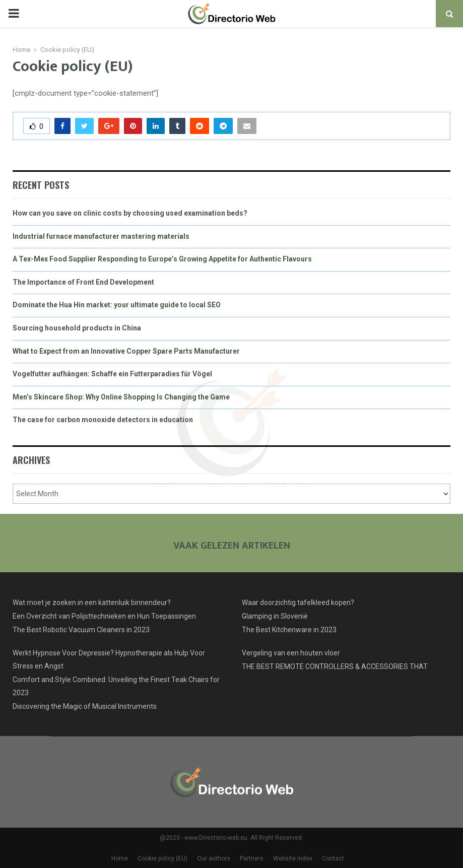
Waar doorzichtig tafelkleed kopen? (298, 603)
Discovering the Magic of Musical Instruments (85, 706)
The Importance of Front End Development (83, 282)
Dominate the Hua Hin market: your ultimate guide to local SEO (117, 305)
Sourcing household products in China (77, 328)
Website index (293, 858)
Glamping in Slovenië (275, 616)
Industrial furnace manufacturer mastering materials (101, 236)
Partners (252, 858)
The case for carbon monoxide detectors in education (103, 420)
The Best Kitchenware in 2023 (289, 630)
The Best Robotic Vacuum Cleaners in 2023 (81, 630)
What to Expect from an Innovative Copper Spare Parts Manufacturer (126, 351)
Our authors (214, 858)
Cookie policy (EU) (162, 858)
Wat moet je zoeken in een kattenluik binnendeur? (92, 603)
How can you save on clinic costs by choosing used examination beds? (130, 213)
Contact (333, 858)
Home (120, 858)
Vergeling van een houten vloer (291, 653)
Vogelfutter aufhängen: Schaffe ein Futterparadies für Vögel (112, 374)
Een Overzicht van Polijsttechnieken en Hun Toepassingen (104, 616)
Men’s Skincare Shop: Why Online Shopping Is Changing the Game (121, 397)
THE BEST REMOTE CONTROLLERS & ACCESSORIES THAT (335, 666)
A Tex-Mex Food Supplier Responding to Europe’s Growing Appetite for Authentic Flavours (162, 259)
